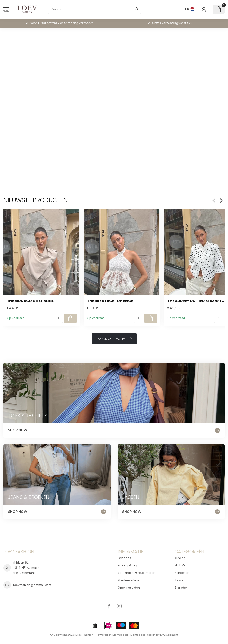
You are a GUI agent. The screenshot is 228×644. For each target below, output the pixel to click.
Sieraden (181, 588)
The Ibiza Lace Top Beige (110, 301)
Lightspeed (120, 635)
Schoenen (182, 573)
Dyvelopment (169, 635)
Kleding (180, 558)
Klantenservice (128, 580)
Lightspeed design (143, 635)
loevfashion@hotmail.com (32, 585)
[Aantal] (58, 318)
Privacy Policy (128, 565)
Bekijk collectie (115, 339)
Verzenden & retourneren (136, 573)
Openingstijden (129, 588)
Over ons (124, 558)
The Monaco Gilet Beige (30, 301)
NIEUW (180, 565)
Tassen (180, 580)
